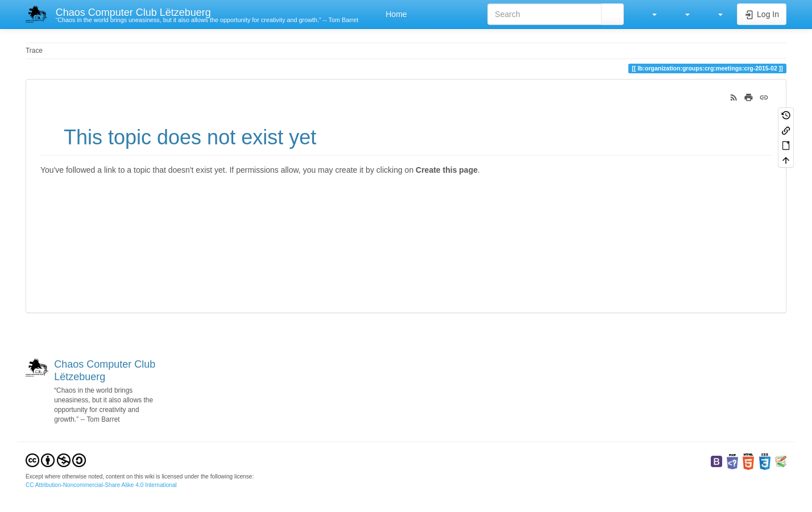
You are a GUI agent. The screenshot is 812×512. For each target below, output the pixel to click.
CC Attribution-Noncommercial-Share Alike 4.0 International (101, 485)
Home (395, 14)
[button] (649, 14)
